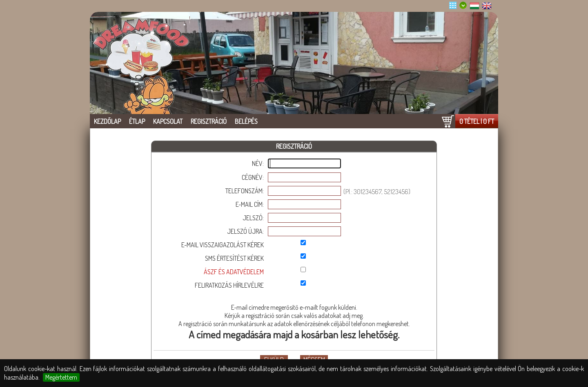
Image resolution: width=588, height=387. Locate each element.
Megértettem (61, 377)
